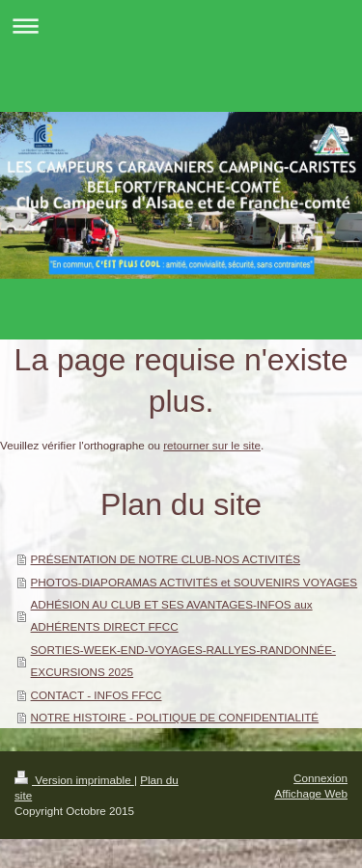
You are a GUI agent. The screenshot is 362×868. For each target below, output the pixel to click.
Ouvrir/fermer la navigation (181, 26)
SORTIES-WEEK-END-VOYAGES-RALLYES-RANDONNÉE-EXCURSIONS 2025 (183, 661)
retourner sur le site (212, 445)
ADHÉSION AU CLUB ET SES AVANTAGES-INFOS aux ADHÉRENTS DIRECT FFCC (172, 615)
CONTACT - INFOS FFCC (97, 695)
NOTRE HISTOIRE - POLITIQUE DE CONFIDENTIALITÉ (175, 717)
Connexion (320, 778)
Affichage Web (311, 793)
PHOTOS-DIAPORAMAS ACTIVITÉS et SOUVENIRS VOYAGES (195, 582)
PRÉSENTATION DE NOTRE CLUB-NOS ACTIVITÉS (166, 559)
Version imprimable (74, 780)
